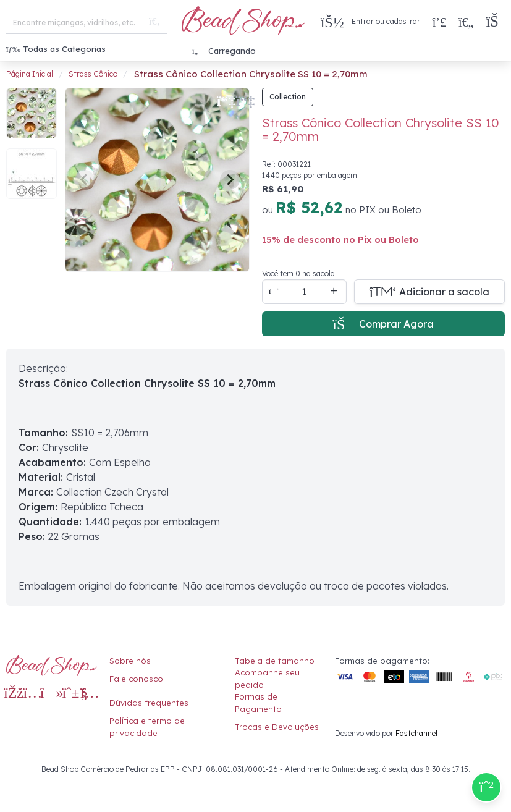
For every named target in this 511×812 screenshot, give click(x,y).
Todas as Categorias (56, 49)
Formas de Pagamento (258, 703)
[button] (495, 22)
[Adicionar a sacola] (430, 292)
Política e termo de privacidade (147, 727)
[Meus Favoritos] (466, 22)
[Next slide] (230, 180)
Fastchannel (416, 733)
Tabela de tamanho (275, 661)
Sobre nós (130, 661)
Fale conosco (136, 679)
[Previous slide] (85, 180)
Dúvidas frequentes (149, 703)
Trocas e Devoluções (277, 727)
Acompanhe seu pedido (267, 679)
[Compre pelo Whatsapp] (486, 787)
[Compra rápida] (439, 22)
